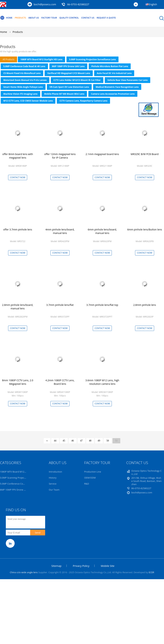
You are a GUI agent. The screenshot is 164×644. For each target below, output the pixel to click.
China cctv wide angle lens (24, 572)
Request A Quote (106, 18)
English (153, 4)
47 (81, 441)
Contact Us (88, 18)
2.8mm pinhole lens (145, 305)
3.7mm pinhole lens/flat (60, 305)
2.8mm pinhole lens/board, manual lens (18, 307)
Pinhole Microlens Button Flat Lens (110, 66)
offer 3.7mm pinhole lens (18, 229)
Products (20, 18)
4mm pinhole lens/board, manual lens (60, 231)
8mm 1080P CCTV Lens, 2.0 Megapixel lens (18, 382)
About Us (34, 18)
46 (73, 441)
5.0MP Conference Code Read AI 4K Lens (24, 66)
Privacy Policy (81, 566)
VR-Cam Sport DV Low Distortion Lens (69, 87)
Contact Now (18, 177)
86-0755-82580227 (78, 4)
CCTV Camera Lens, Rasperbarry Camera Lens (83, 101)
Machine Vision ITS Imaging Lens (20, 94)
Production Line (93, 472)
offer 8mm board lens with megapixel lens (18, 156)
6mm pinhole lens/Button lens (145, 229)
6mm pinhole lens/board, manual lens (102, 231)
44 (55, 441)
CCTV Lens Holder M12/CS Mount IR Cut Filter (77, 80)
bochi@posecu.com (45, 4)
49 (99, 441)
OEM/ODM (90, 478)
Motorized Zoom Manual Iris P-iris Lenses (25, 80)
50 (108, 441)
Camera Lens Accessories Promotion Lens (113, 94)
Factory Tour (49, 18)
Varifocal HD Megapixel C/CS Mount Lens (69, 73)
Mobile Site (107, 566)
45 (64, 441)
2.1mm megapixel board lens (102, 154)
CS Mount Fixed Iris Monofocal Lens (22, 73)
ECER (151, 572)
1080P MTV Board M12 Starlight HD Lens (41, 59)
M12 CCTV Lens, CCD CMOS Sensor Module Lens (28, 101)
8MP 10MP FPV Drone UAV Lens (68, 66)
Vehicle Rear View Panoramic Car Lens (127, 80)
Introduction (55, 472)
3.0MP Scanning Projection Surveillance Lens (92, 59)
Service (53, 484)
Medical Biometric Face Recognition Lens (117, 87)
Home (6, 18)
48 (90, 441)
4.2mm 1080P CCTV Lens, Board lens (60, 382)
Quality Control (69, 18)
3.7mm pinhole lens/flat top (102, 305)
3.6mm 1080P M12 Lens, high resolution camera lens (102, 382)
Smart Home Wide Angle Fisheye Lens (23, 87)
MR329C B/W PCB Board (145, 154)
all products (9, 59)
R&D (86, 484)
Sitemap (56, 566)
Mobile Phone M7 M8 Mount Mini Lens (64, 94)
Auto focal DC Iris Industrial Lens (114, 73)
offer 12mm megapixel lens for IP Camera (60, 156)
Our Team (54, 490)
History (53, 478)
